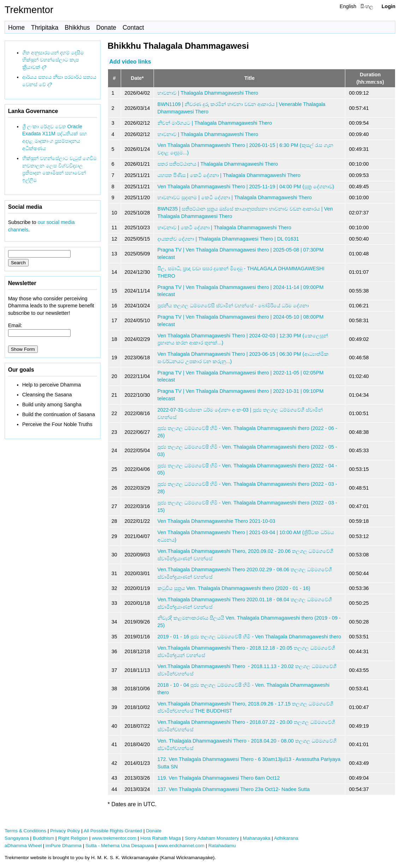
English (348, 6)
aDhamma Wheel (23, 846)
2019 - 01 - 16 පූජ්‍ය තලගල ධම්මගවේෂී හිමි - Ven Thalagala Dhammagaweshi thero (249, 637)
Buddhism (43, 838)
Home (16, 28)
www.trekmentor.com (114, 838)
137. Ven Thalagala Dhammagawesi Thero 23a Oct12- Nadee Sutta (234, 789)
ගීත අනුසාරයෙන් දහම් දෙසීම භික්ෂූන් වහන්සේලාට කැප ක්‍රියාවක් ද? (53, 60)
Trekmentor (29, 10)
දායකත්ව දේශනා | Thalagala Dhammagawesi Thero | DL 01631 (228, 239)
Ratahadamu (222, 846)
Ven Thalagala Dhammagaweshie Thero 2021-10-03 (216, 521)
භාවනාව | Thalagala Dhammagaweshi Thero (208, 93)
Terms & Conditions (25, 831)
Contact (133, 28)
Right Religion (73, 838)
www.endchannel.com (181, 846)
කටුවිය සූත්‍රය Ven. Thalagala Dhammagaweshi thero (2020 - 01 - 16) (234, 588)
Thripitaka (45, 28)
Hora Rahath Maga (160, 838)
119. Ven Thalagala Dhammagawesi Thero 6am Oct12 (219, 778)
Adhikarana (286, 838)
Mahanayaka (257, 838)
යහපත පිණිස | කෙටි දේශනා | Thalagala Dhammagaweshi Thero (229, 175)
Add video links (130, 61)
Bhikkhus (77, 28)
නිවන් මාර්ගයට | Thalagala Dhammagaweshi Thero (215, 123)
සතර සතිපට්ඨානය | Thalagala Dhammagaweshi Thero (218, 164)
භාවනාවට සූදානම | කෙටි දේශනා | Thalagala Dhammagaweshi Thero (235, 197)
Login (389, 6)
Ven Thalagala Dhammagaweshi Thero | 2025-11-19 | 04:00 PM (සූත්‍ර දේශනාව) (246, 187)
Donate (106, 28)
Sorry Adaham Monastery (212, 838)
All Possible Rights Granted (113, 831)
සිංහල (367, 6)
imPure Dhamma (64, 846)
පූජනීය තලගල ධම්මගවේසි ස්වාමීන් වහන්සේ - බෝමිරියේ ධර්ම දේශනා (233, 306)
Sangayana (17, 838)
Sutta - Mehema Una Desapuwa (120, 846)
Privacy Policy (65, 831)
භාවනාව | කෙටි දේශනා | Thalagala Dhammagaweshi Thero (224, 228)
